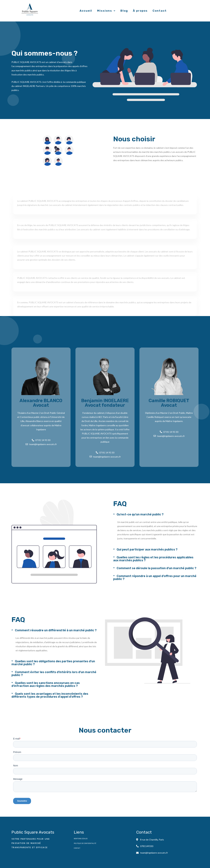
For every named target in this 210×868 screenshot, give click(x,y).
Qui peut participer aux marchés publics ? (147, 549)
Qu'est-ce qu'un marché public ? (140, 514)
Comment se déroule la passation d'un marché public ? (157, 568)
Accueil (86, 11)
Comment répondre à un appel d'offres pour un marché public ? (155, 578)
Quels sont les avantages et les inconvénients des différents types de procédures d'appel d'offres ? (50, 695)
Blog (124, 11)
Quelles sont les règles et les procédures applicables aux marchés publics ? (153, 559)
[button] (156, 514)
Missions (106, 11)
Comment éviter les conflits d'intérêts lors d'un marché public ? (54, 674)
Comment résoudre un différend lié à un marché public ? (56, 630)
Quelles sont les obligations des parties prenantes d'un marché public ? (53, 663)
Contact (160, 11)
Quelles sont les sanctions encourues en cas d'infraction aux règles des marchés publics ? (46, 684)
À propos (140, 11)
